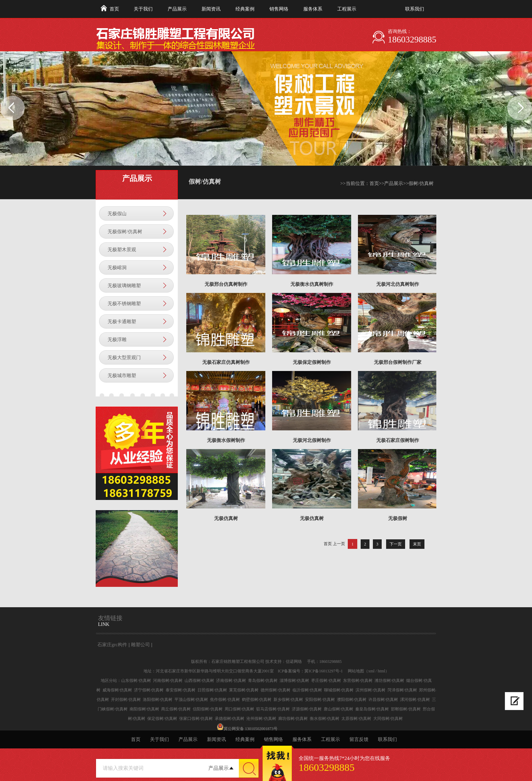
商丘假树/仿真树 (176, 709)
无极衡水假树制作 (226, 440)
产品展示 (177, 9)
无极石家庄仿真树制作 (226, 362)
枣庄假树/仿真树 (326, 681)
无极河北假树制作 (312, 440)
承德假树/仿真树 (230, 719)
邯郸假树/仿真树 (406, 709)
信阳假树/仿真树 (207, 709)
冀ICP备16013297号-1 (324, 671)
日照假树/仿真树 (212, 690)
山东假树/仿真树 (136, 681)
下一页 (396, 544)
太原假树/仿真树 (356, 719)
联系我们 (415, 9)
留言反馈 (359, 739)
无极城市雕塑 (122, 376)
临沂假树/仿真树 (307, 690)
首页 (114, 9)
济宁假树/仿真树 (149, 690)
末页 (417, 544)
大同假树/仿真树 (388, 719)
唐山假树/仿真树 (338, 709)
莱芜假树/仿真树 (244, 690)
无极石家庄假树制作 (398, 440)
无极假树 (398, 518)
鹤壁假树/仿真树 (257, 700)
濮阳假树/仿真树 (352, 700)
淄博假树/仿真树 (294, 681)
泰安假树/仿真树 (180, 690)
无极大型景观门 (124, 358)
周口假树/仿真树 (239, 709)
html (381, 671)
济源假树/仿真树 (307, 709)
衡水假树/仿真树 (325, 719)
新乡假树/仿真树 (288, 700)
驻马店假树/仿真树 (273, 709)
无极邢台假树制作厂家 (398, 362)
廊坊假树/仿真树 (293, 719)
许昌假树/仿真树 (383, 700)
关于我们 (143, 9)
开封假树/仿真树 (126, 700)
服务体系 (313, 9)
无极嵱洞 (117, 268)
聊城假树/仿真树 (339, 690)
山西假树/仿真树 (199, 681)
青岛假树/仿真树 (263, 681)
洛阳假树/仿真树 (158, 700)
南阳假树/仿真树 (144, 709)
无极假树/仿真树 (125, 232)
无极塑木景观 (122, 250)
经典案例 (245, 9)
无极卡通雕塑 (122, 322)
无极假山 (117, 214)
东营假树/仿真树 (358, 681)
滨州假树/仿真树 (370, 690)
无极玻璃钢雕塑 (124, 286)
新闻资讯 (211, 9)
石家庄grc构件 (112, 645)
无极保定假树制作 (312, 362)
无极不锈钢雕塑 (124, 304)
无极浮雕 (117, 340)
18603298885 (412, 40)
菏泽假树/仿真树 (402, 690)
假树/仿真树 (421, 183)
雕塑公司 (140, 645)
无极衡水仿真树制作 (312, 284)
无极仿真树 (226, 518)
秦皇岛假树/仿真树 (372, 709)
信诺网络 (294, 662)
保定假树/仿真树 (162, 719)
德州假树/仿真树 (275, 690)
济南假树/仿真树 (231, 681)
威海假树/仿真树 (117, 690)
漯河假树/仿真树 (415, 700)
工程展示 (347, 9)
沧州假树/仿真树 (261, 719)
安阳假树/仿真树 (320, 700)
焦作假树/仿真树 (225, 700)
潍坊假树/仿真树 (389, 681)
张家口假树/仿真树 (196, 719)
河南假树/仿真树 (168, 681)
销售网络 (279, 9)
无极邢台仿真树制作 (226, 284)
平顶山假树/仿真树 (191, 700)
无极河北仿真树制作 (398, 284)
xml (371, 671)
